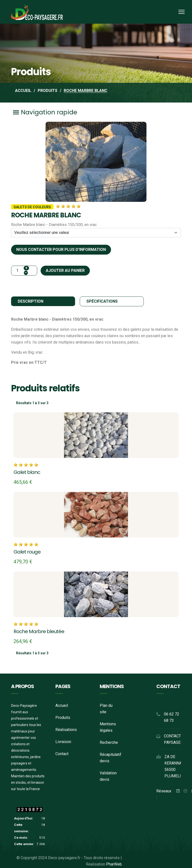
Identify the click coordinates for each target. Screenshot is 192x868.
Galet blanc (27, 472)
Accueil (62, 705)
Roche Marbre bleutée (39, 631)
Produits (63, 717)
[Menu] (182, 12)
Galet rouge (27, 552)
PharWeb (114, 863)
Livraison (63, 741)
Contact (62, 753)
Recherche (109, 742)
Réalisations (66, 729)
